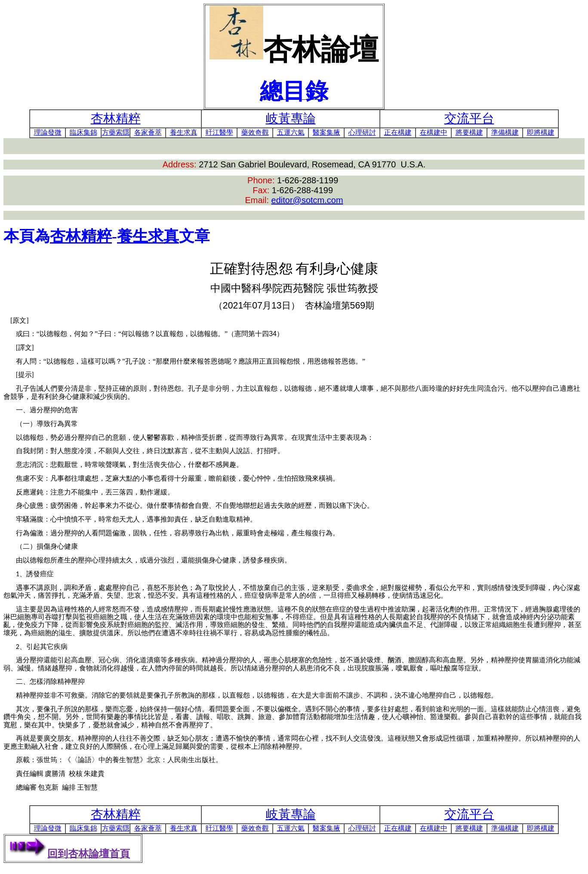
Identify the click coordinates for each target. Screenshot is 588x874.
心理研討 (362, 132)
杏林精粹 (81, 236)
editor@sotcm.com (307, 200)
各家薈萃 (148, 132)
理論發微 (48, 132)
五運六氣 (291, 132)
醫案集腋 (326, 132)
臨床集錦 (83, 132)
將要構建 (469, 132)
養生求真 (184, 132)
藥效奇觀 (255, 132)
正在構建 (398, 132)
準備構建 (505, 132)
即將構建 (541, 132)
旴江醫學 (219, 132)
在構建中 (434, 132)
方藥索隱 (116, 132)
